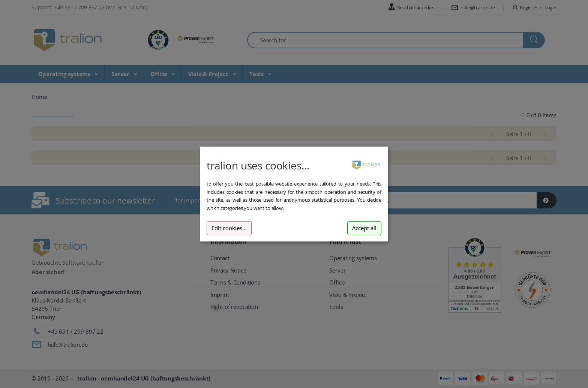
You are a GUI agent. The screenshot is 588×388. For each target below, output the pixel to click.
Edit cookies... (229, 228)
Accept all (364, 228)
